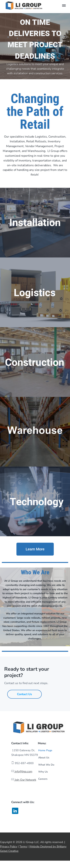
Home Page (45, 750)
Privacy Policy (9, 846)
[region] (35, 46)
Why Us (43, 772)
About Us (44, 758)
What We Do (46, 765)
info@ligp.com (23, 771)
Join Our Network (25, 780)
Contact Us (24, 694)
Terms (23, 846)
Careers (43, 779)
